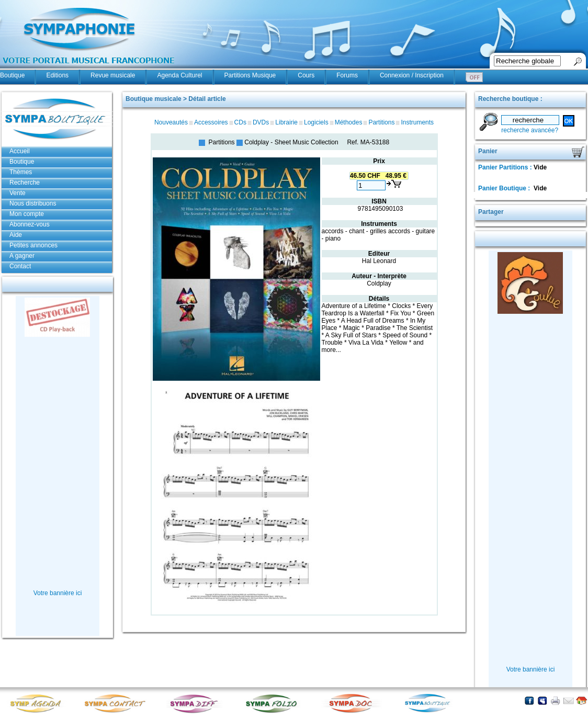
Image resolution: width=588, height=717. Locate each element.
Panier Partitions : (506, 167)
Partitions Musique (250, 75)
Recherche (25, 183)
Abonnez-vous (30, 224)
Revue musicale (113, 75)
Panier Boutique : (505, 188)
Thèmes (21, 172)
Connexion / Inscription (412, 75)
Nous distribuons (33, 203)
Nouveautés (171, 122)
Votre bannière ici (58, 593)
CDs (240, 122)
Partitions (381, 122)
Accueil (20, 151)
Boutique (12, 75)
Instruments (417, 122)
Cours (306, 75)
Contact (20, 266)
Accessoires (211, 122)
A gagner (22, 256)
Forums (347, 75)
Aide (16, 235)
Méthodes (349, 122)
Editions (57, 75)
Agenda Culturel (179, 75)
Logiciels (316, 122)
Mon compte (27, 214)
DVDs (261, 122)
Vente (18, 193)
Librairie (286, 122)
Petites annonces (33, 245)
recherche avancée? (530, 130)
